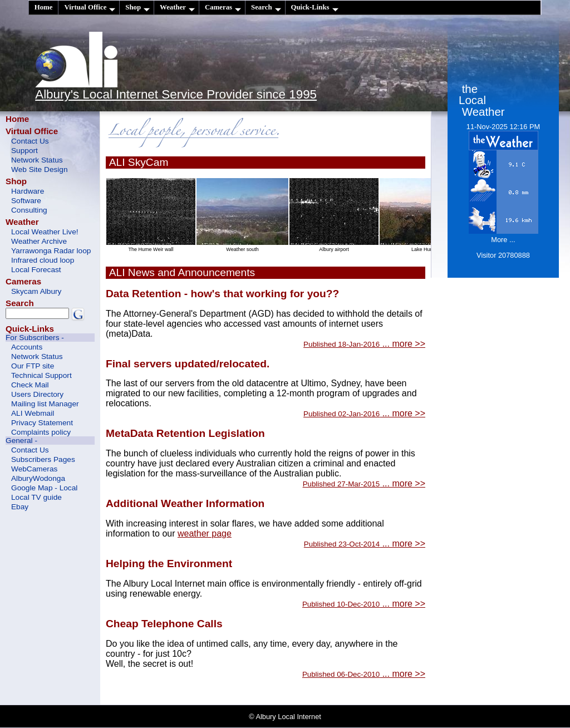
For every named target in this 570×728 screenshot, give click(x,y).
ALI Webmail (33, 413)
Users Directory (37, 394)
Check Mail (30, 385)
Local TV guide (36, 497)
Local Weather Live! (45, 232)
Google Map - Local (44, 488)
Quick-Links (315, 8)
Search (266, 8)
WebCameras (34, 469)
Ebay (20, 507)
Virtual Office (90, 8)
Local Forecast (36, 270)
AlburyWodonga (38, 478)
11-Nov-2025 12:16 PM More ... (503, 191)
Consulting (29, 210)
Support (24, 151)
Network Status (37, 160)
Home (44, 7)
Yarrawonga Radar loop (51, 251)
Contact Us (30, 141)
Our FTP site (33, 366)
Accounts (27, 347)
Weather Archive (39, 241)
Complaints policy (41, 432)
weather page (205, 533)
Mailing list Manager (45, 404)
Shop (137, 8)
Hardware (28, 191)
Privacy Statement (42, 423)
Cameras (223, 8)
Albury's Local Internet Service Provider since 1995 (176, 94)
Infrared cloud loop (43, 260)
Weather (177, 8)
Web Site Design (40, 169)
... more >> (364, 344)
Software (26, 201)
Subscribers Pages (43, 459)
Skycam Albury (36, 291)
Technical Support (41, 375)
